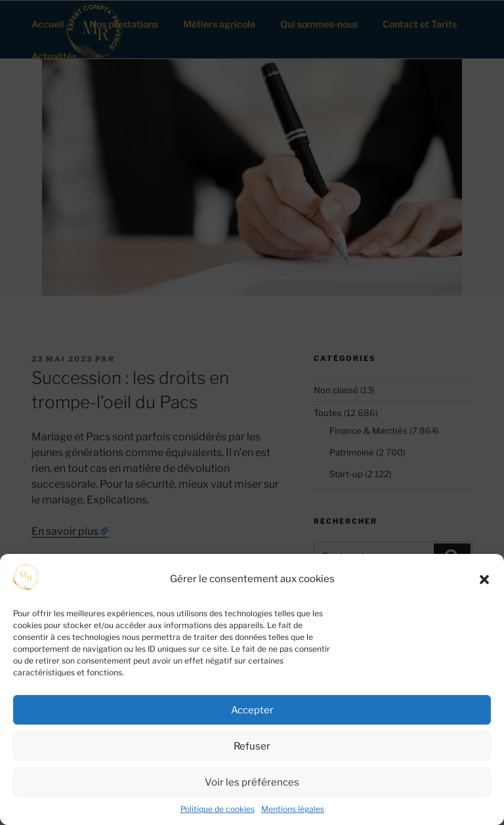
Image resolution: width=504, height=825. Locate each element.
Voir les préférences (252, 782)
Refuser (252, 746)
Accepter (252, 710)
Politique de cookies (218, 809)
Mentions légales (293, 809)
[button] (484, 580)
